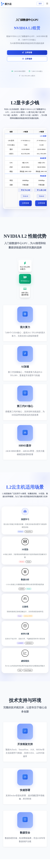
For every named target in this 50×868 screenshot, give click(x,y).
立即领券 (27, 59)
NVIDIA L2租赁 (27, 28)
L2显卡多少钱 (25, 103)
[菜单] (47, 4)
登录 (40, 4)
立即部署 (27, 53)
